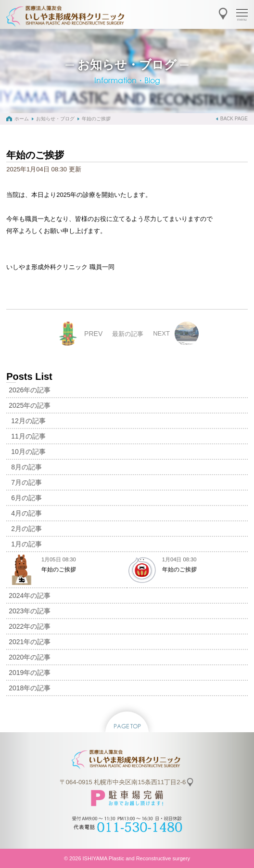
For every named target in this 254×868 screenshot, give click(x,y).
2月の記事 (26, 529)
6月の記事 (26, 498)
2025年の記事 (30, 405)
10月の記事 (28, 452)
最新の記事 (128, 334)
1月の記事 (26, 544)
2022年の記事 (30, 626)
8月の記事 (26, 467)
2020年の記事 (30, 657)
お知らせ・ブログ (55, 119)
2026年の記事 (30, 390)
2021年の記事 (30, 642)
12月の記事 (28, 421)
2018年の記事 (30, 688)
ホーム (22, 119)
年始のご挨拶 (96, 119)
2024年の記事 (30, 596)
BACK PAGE (234, 119)
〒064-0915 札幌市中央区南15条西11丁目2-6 (123, 782)
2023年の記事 (30, 611)
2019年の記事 (30, 673)
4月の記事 (26, 513)
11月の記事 (28, 436)
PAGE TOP (127, 726)
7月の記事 (26, 482)
